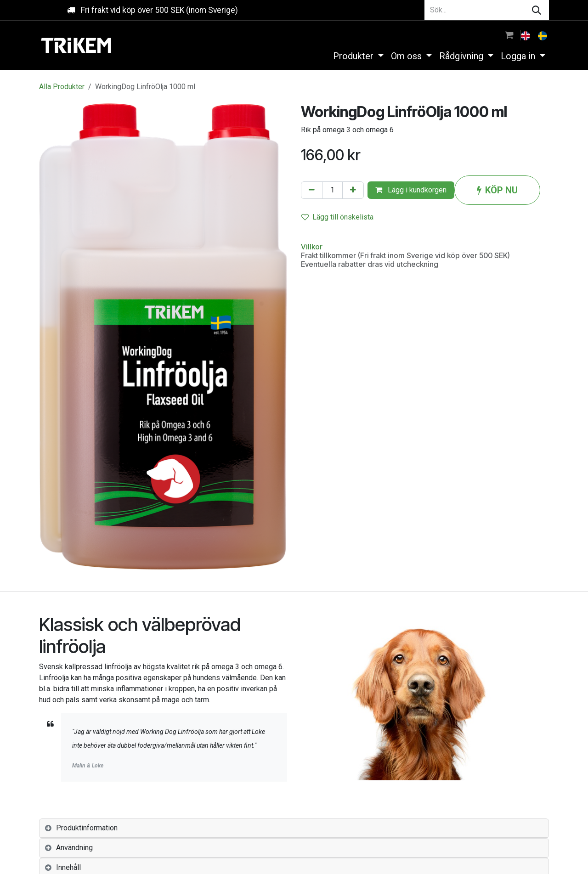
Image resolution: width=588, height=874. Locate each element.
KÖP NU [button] (497, 190)
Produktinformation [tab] (87, 828)
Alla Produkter (62, 87)
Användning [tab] (74, 848)
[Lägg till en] (353, 190)
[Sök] (537, 10)
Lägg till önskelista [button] (337, 217)
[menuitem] (526, 35)
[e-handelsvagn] (509, 35)
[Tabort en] (312, 190)
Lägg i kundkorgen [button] (411, 190)
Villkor (312, 247)
